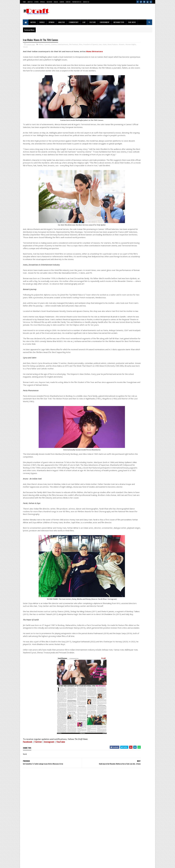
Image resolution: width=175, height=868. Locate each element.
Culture (93, 22)
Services (68, 2)
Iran (100, 45)
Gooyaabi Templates (24, 864)
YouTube (61, 811)
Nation (33, 22)
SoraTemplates (23, 864)
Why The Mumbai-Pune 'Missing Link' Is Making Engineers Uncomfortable (136, 290)
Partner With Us (77, 2)
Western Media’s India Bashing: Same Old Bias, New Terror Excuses (137, 524)
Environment (105, 22)
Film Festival (73, 45)
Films (81, 45)
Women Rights (46, 48)
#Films (41, 45)
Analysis (62, 22)
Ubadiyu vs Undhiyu (130, 468)
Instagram (49, 811)
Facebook (28, 811)
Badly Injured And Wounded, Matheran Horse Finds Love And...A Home (138, 554)
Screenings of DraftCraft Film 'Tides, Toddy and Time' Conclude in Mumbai (138, 305)
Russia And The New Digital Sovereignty (136, 378)
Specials (42, 2)
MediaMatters (119, 22)
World (42, 22)
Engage (56, 2)
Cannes (47, 45)
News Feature (28, 48)
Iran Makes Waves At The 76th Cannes (136, 480)
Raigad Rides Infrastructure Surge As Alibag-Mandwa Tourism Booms (138, 350)
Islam (105, 45)
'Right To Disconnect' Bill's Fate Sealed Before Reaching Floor (136, 569)
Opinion (51, 22)
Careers (62, 2)
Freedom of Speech (91, 45)
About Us (30, 2)
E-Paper (36, 2)
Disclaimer (32, 853)
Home (24, 2)
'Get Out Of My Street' (131, 421)
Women (37, 48)
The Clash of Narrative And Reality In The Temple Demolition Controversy (137, 335)
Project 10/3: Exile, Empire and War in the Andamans (131, 244)
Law (84, 22)
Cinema (54, 45)
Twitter (38, 811)
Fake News (49, 2)
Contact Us (86, 2)
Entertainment (63, 45)
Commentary (74, 22)
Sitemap (32, 857)
